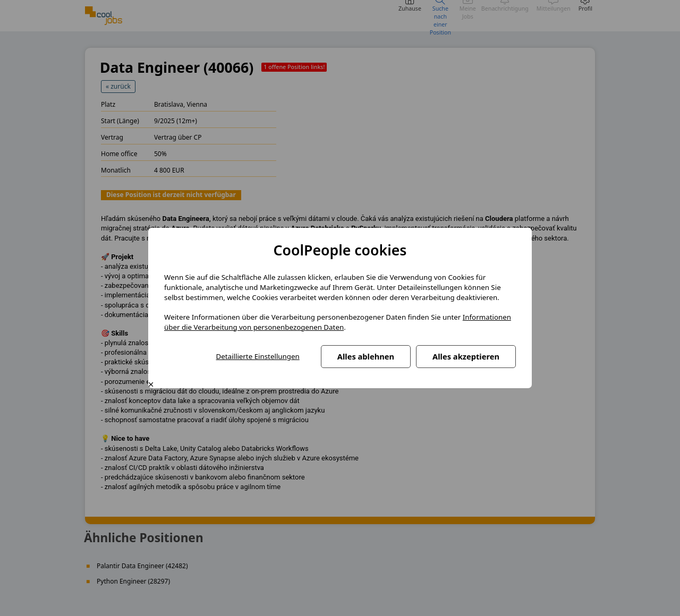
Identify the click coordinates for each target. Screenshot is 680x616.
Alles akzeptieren (466, 356)
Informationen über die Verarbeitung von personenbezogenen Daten (338, 322)
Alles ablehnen (366, 356)
